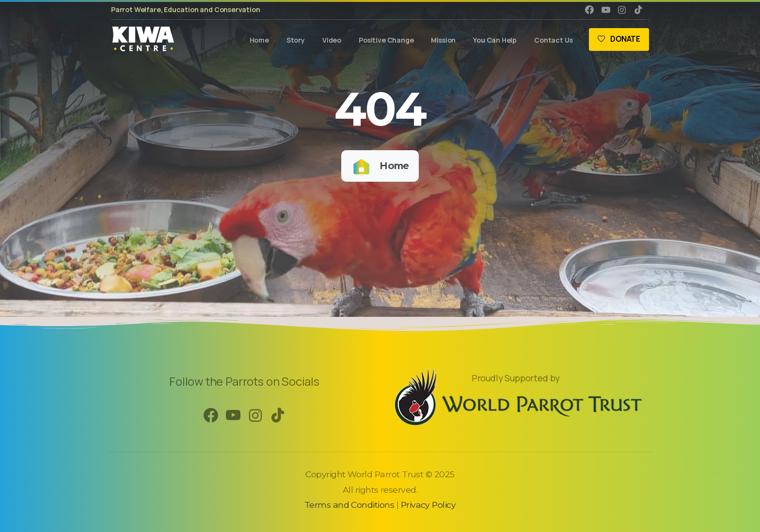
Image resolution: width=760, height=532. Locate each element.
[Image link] (516, 396)
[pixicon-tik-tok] (278, 416)
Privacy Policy (428, 505)
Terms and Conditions (349, 505)
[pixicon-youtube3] (233, 416)
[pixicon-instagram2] (255, 416)
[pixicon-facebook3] (211, 416)
